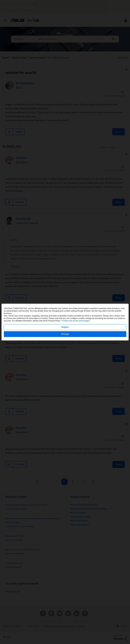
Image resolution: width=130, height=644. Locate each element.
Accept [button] (65, 334)
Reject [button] (65, 327)
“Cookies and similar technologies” (76, 321)
